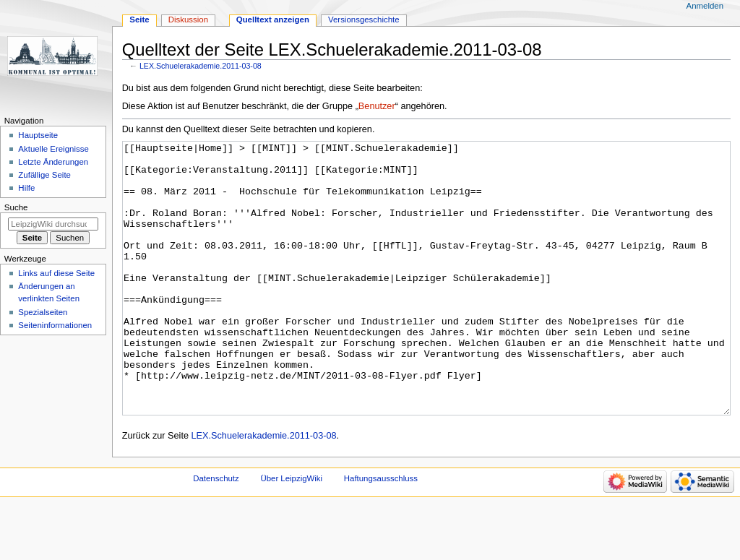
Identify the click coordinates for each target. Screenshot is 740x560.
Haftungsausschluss (381, 533)
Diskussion (188, 20)
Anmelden (705, 6)
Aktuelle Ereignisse (53, 149)
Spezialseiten (43, 312)
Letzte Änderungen (53, 162)
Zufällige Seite (44, 175)
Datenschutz (216, 533)
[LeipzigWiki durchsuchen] (53, 224)
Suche (16, 207)
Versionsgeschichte (364, 20)
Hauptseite (38, 135)
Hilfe (26, 188)
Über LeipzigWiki (291, 533)
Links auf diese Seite (56, 273)
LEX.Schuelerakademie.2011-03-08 (201, 66)
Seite (139, 20)
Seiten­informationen (55, 325)
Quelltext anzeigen (273, 20)
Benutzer (377, 106)
